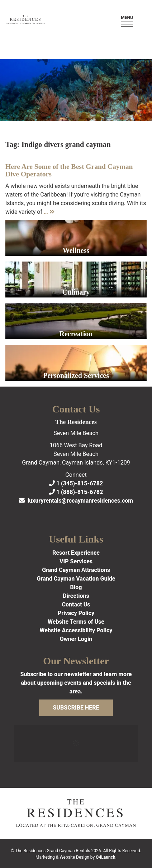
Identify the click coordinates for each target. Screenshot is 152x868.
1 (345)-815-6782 (76, 483)
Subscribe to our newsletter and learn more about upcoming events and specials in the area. (76, 683)
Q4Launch (106, 857)
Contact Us (76, 604)
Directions (76, 596)
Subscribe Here (76, 708)
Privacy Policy (76, 613)
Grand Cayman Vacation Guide (76, 579)
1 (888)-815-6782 (76, 492)
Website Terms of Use (76, 622)
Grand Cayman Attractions (76, 570)
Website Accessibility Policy (76, 630)
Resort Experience (76, 553)
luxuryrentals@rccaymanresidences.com (76, 501)
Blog (76, 587)
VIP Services (76, 561)
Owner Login (76, 639)
